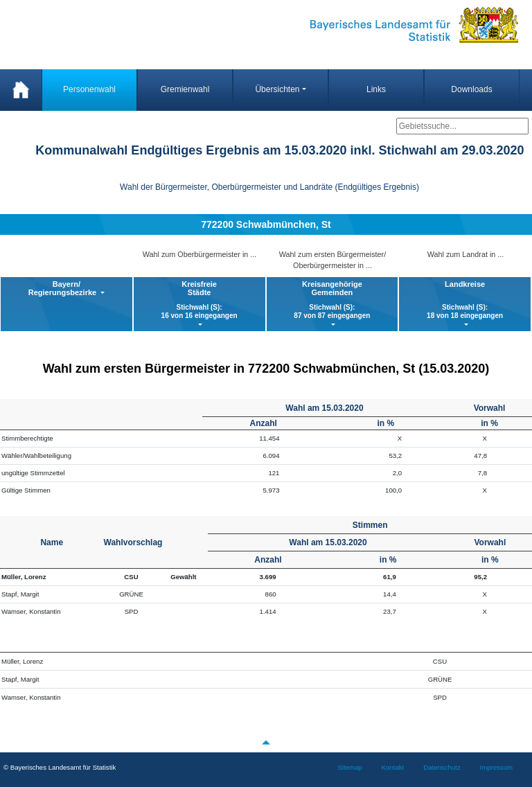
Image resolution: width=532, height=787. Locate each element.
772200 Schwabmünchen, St (266, 224)
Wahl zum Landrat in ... (466, 254)
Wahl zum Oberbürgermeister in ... (200, 254)
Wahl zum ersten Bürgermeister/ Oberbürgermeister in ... (332, 260)
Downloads (471, 89)
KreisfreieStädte (199, 300)
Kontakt (393, 767)
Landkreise (465, 300)
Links (376, 89)
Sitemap (349, 767)
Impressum (496, 767)
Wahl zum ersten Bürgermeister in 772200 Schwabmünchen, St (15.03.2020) (266, 369)
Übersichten (277, 89)
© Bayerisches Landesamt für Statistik (60, 767)
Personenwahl (89, 89)
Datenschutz (442, 767)
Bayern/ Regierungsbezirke (63, 288)
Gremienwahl (185, 89)
